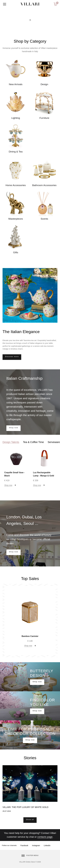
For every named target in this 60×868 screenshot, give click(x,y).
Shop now (13, 428)
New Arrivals (16, 84)
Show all (30, 819)
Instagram (36, 845)
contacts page (45, 837)
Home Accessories (16, 185)
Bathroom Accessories (44, 185)
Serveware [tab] (54, 442)
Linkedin (47, 845)
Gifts (16, 252)
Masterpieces (16, 219)
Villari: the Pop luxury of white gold (25, 807)
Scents (44, 219)
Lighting (16, 118)
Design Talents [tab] (11, 442)
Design (44, 84)
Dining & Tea (16, 152)
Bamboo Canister (30, 636)
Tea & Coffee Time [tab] (33, 442)
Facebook (24, 845)
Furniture (44, 118)
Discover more (12, 357)
